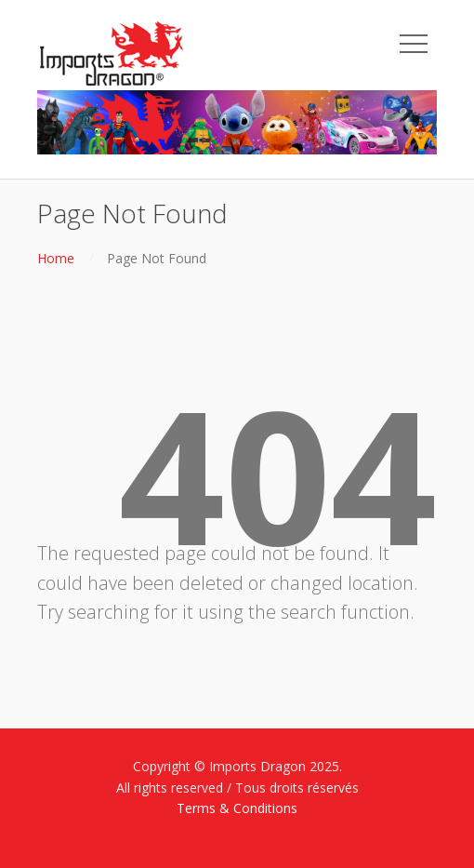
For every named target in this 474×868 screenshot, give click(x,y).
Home (56, 258)
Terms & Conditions (237, 808)
